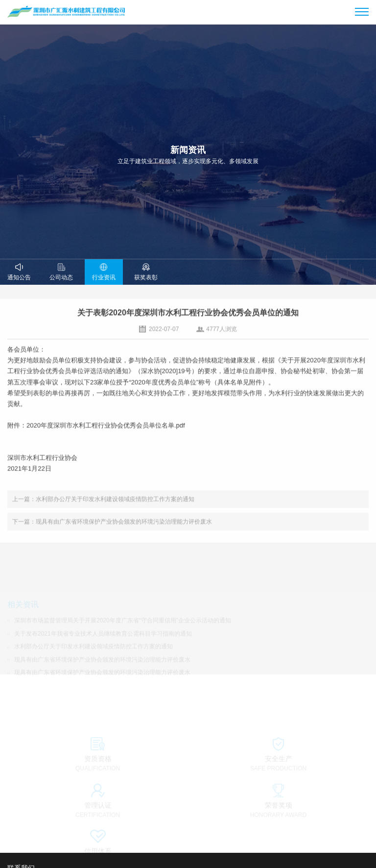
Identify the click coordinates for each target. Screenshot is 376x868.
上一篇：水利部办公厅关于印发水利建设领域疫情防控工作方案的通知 (103, 504)
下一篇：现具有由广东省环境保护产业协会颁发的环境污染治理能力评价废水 (112, 526)
